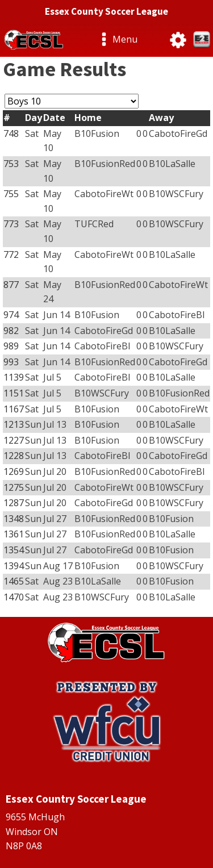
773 (11, 224)
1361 (14, 534)
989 (11, 346)
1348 (14, 519)
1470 (14, 597)
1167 (14, 409)
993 (11, 362)
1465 (14, 581)
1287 (14, 503)
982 (11, 331)
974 (11, 315)
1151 (14, 393)
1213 (14, 424)
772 (11, 254)
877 (11, 285)
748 (11, 133)
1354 (14, 550)
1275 (14, 487)
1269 (14, 471)
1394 (14, 566)
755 (11, 194)
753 (11, 164)
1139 (14, 377)
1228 (14, 456)
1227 (14, 440)
